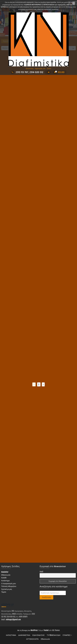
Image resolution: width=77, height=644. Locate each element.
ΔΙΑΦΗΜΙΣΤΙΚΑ (24, 635)
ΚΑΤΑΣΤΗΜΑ (11, 635)
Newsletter (5, 572)
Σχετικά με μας (7, 589)
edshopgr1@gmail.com (13, 620)
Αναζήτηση (46, 597)
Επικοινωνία (6, 575)
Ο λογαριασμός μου (9, 583)
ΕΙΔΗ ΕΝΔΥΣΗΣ (38, 635)
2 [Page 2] (39, 384)
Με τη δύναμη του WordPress (27, 630)
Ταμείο (4, 592)
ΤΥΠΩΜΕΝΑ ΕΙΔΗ (54, 635)
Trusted (46, 630)
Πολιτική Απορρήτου (9, 586)
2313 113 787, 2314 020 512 (27, 72)
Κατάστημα (5, 581)
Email (41, 572)
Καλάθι (4, 578)
